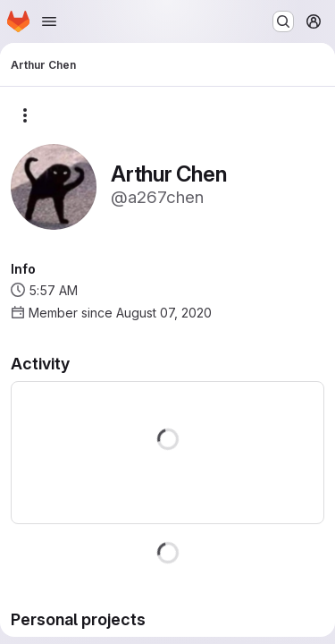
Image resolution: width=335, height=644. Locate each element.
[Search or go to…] (283, 21)
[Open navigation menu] (49, 21)
